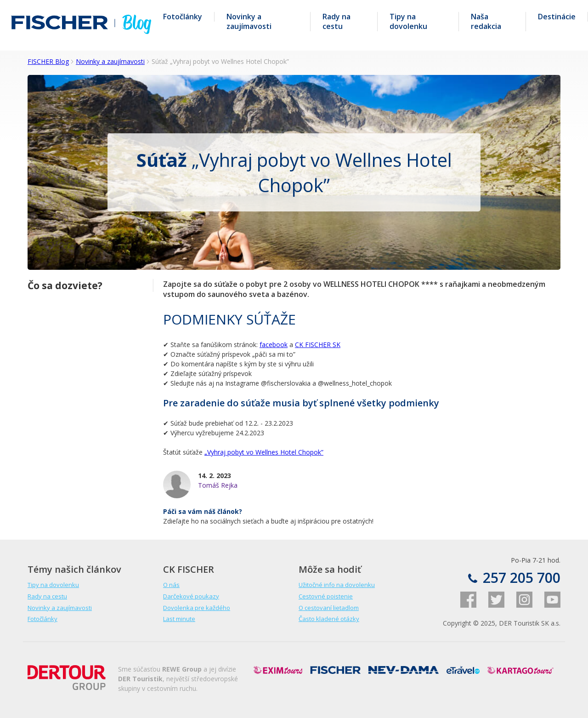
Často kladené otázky (329, 619)
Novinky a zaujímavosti (249, 22)
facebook (274, 345)
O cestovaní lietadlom (329, 608)
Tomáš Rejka (218, 485)
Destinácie (557, 17)
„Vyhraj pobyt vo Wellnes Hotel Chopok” (264, 452)
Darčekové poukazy (191, 596)
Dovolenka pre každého (197, 608)
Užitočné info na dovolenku (337, 585)
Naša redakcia (486, 22)
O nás (171, 585)
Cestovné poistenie (326, 596)
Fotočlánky (183, 17)
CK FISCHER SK (318, 345)
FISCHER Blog (48, 61)
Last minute (179, 619)
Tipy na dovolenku (408, 22)
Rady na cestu (336, 22)
